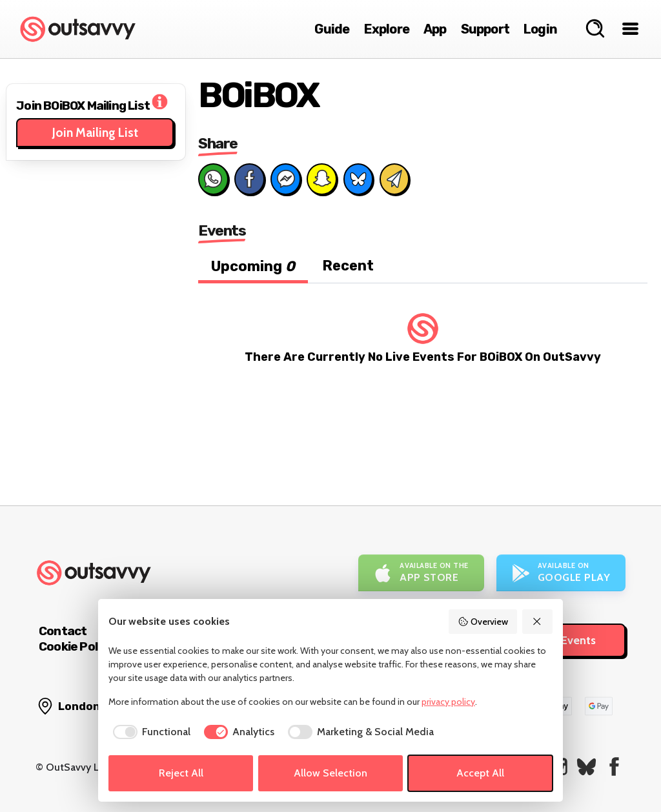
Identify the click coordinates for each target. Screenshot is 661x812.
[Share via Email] (394, 179)
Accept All (480, 773)
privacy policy (448, 702)
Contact (63, 631)
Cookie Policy (76, 646)
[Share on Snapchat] (321, 179)
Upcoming (253, 266)
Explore (387, 29)
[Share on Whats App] (213, 179)
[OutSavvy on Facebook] (614, 766)
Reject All (181, 773)
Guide (332, 29)
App (435, 29)
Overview (483, 622)
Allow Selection (330, 773)
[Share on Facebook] (249, 179)
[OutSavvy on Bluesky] (586, 766)
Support (485, 29)
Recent (348, 266)
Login (540, 29)
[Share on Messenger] (285, 179)
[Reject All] (538, 622)
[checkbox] (149, 732)
